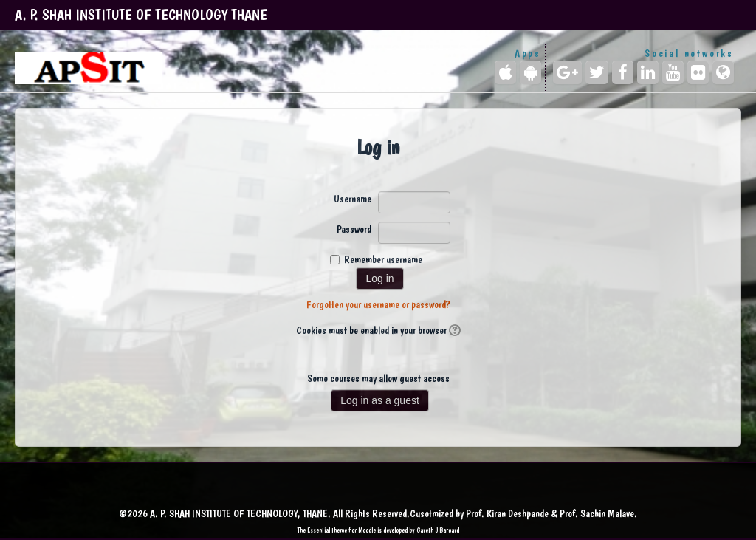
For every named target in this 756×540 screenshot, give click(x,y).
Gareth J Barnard (438, 530)
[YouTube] (673, 72)
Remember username (383, 259)
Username (353, 199)
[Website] (723, 72)
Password (354, 229)
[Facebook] (623, 72)
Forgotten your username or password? (378, 304)
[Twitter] (597, 72)
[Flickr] (698, 72)
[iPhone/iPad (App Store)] (505, 72)
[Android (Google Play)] (530, 72)
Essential (319, 530)
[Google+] (567, 72)
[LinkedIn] (648, 72)
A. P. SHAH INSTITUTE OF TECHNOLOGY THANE (141, 15)
